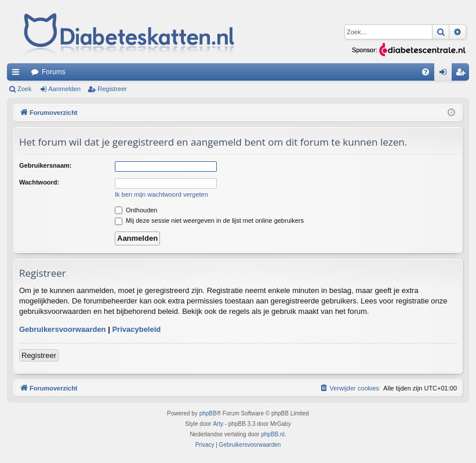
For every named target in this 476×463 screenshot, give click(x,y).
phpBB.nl (273, 434)
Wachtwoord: (39, 182)
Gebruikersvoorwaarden (63, 329)
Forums (54, 72)
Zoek (24, 89)
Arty (218, 424)
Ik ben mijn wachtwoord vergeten (161, 194)
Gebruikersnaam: (45, 165)
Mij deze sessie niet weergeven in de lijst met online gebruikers (209, 220)
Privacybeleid (136, 329)
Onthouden (136, 210)
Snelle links (18, 74)
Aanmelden (65, 89)
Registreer (112, 89)
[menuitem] (426, 72)
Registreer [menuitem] (463, 74)
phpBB (208, 413)
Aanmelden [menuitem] (446, 74)
